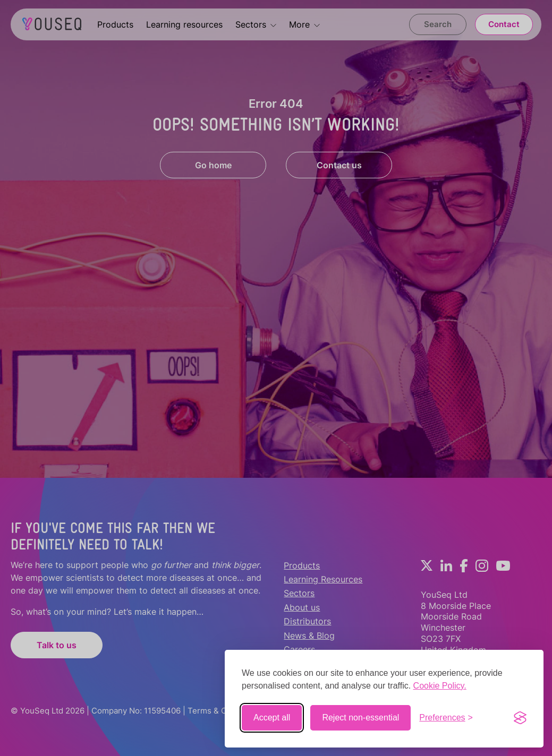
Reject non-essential (360, 718)
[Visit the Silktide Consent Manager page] (520, 718)
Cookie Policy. (440, 686)
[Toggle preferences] (446, 718)
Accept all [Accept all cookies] (272, 718)
